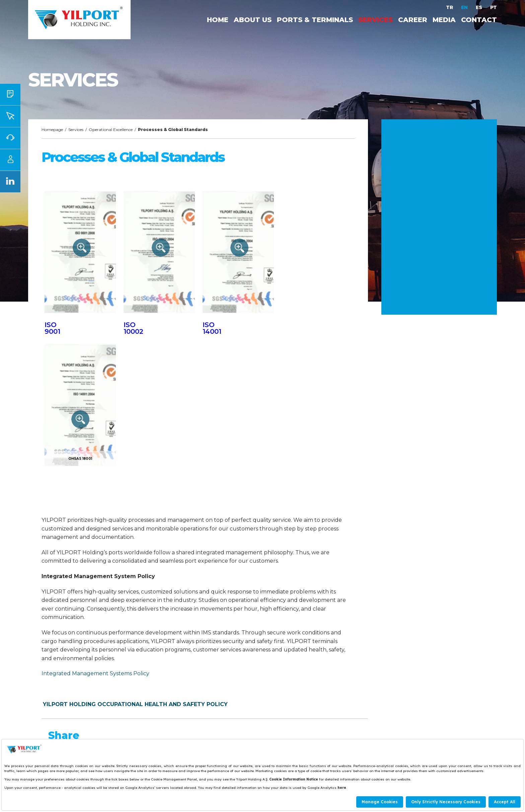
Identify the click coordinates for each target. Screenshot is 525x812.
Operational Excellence (111, 130)
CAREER (413, 20)
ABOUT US (253, 20)
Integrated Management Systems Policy (95, 673)
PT (494, 7)
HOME (218, 20)
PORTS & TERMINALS (315, 20)
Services (76, 130)
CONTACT (479, 20)
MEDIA (444, 20)
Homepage (52, 130)
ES (480, 7)
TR (450, 7)
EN (465, 7)
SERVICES (376, 20)
